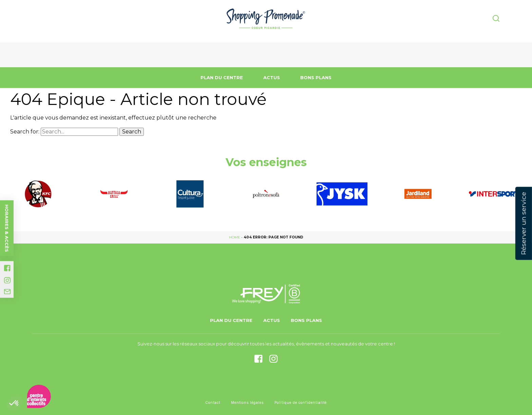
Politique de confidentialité (301, 402)
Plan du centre (222, 77)
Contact (213, 402)
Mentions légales (247, 402)
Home (235, 237)
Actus (272, 77)
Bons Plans (316, 77)
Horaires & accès (7, 228)
